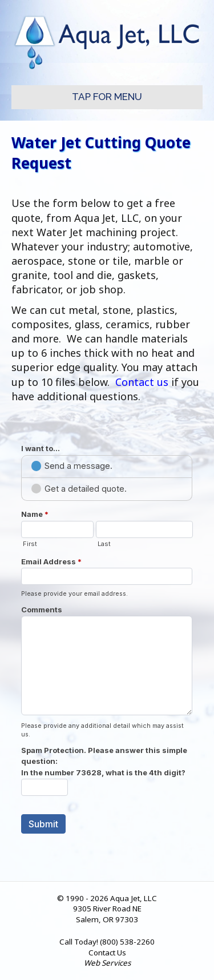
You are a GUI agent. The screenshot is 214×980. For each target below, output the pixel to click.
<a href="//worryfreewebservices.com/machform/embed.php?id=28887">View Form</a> (107, 638)
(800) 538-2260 (127, 942)
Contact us (142, 382)
